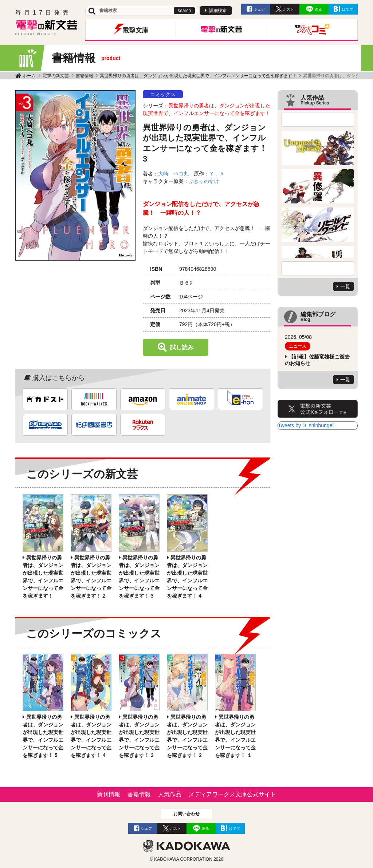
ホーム (29, 76)
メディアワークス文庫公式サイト (232, 794)
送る (318, 9)
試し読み (182, 347)
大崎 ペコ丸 (173, 174)
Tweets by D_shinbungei (306, 425)
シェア (259, 9)
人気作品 (170, 794)
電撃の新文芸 (56, 76)
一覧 (345, 286)
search (184, 11)
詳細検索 (218, 11)
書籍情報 (85, 76)
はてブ (348, 9)
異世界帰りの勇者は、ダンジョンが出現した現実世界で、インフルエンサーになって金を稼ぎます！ (198, 76)
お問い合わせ (186, 814)
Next (318, 269)
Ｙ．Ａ (217, 174)
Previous (318, 119)
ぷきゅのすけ (204, 181)
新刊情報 (109, 794)
